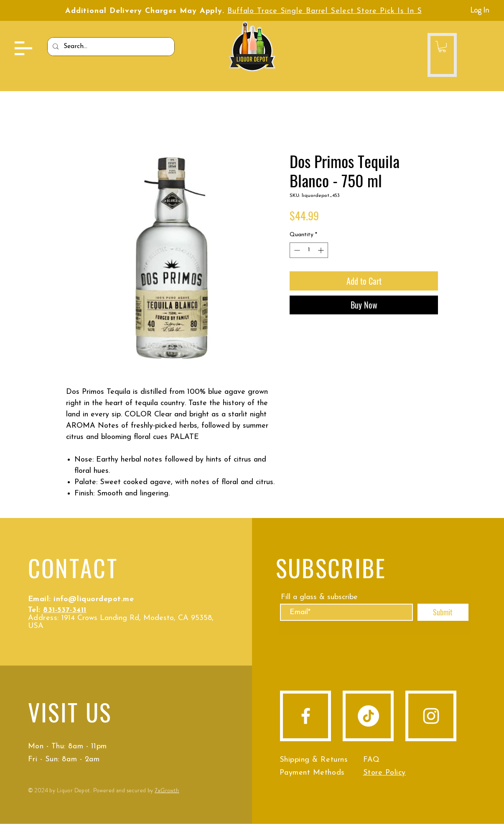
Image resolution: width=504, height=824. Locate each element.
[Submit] (443, 612)
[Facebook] (306, 716)
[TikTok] (368, 716)
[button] (23, 48)
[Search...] (110, 47)
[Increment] (322, 250)
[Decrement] (296, 250)
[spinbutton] (309, 250)
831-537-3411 (65, 610)
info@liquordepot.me (94, 599)
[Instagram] (431, 716)
